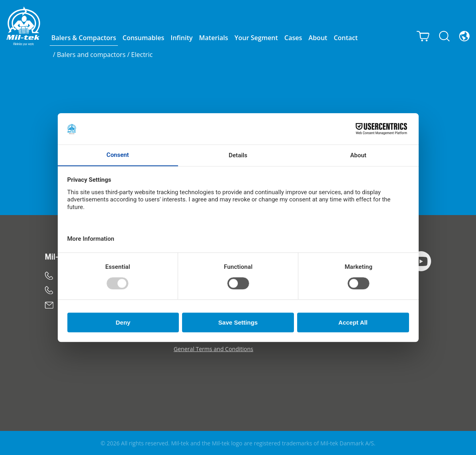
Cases (293, 38)
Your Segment (256, 38)
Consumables (144, 38)
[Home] (23, 26)
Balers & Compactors (84, 38)
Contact (346, 38)
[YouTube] (421, 261)
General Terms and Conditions (213, 349)
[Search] (444, 36)
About (318, 38)
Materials (213, 38)
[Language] (464, 36)
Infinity (182, 38)
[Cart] (423, 36)
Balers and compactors (91, 55)
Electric (142, 55)
